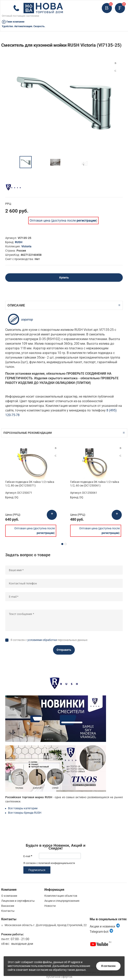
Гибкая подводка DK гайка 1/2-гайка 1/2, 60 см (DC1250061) (95, 484)
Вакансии (8, 906)
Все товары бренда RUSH (25, 813)
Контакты (8, 911)
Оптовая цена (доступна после (63, 221)
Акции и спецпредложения (62, 901)
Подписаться (37, 870)
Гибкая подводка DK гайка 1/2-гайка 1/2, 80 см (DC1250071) (30, 484)
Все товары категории (23, 808)
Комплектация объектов (61, 896)
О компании (9, 896)
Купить (64, 278)
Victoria (26, 246)
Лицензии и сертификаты (18, 901)
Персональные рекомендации (28, 433)
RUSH (19, 242)
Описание (16, 305)
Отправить (64, 650)
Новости (50, 906)
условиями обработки (42, 640)
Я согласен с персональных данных (49, 640)
